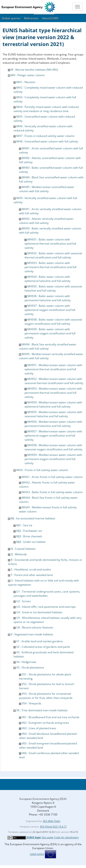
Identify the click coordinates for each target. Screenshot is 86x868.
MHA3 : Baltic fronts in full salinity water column (52, 492)
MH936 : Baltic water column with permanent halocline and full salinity (48, 298)
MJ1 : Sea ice (24, 525)
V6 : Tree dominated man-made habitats (42, 710)
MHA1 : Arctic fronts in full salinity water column (52, 477)
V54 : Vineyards (32, 703)
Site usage (47, 837)
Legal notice (37, 854)
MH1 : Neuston (26, 82)
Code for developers (66, 837)
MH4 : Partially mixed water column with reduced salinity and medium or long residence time (46, 109)
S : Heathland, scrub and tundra (31, 569)
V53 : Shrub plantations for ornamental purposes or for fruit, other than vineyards (46, 696)
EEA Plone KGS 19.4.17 (53, 826)
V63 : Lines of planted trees (39, 728)
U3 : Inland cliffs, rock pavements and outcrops (46, 607)
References (31, 18)
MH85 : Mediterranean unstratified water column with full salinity (47, 189)
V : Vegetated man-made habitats (32, 634)
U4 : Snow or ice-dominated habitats (39, 612)
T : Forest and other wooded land (32, 575)
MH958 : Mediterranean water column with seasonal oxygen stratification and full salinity (53, 447)
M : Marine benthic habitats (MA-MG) (34, 70)
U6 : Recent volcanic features (35, 627)
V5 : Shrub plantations (30, 667)
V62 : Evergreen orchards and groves (45, 723)
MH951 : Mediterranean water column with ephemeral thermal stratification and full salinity (53, 369)
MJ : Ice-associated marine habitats (33, 518)
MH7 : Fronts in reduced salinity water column (45, 136)
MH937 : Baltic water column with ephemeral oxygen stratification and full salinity (50, 310)
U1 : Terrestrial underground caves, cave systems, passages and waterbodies (47, 594)
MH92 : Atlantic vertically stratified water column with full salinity (46, 221)
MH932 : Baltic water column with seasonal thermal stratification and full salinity (53, 255)
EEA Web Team (52, 821)
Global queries (11, 18)
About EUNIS (50, 18)
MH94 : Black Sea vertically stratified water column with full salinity (48, 346)
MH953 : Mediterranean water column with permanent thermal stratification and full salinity (53, 393)
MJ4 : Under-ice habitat (31, 542)
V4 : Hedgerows (26, 662)
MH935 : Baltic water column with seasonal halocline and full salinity (53, 288)
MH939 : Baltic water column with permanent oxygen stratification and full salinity (50, 333)
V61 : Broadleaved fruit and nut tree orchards (51, 717)
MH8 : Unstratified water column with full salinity (47, 141)
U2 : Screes (24, 601)
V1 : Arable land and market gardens (40, 641)
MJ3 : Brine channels (29, 536)
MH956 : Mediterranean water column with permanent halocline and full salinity (53, 424)
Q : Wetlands (19, 554)
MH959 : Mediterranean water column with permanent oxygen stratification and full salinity (53, 459)
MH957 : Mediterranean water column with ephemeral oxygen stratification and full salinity (53, 435)
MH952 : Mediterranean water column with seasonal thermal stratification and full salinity (54, 381)
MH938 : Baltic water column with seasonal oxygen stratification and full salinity (53, 322)
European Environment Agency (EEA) (43, 799)
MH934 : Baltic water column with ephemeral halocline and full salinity (47, 279)
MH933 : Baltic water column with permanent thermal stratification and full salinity (50, 267)
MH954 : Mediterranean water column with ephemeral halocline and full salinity (53, 404)
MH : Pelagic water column (28, 75)
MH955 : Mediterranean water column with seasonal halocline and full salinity (53, 414)
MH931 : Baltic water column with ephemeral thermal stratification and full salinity (50, 244)
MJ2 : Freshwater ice (29, 531)
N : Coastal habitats (23, 549)
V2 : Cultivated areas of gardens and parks (43, 647)
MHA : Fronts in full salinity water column (42, 470)
